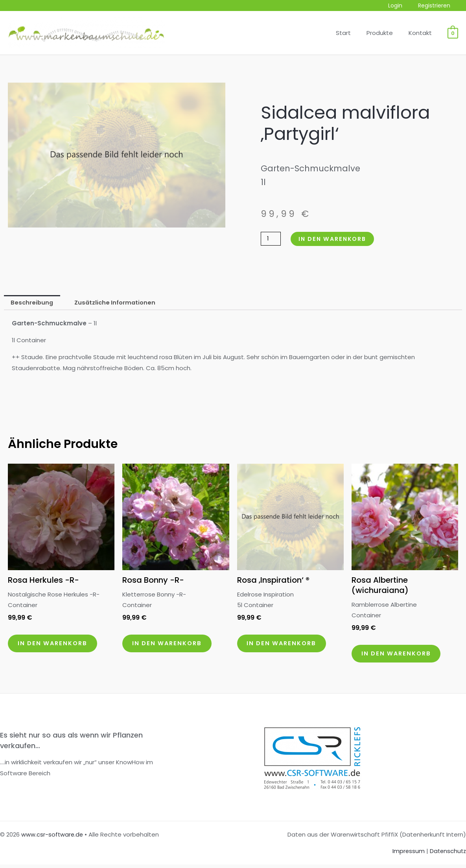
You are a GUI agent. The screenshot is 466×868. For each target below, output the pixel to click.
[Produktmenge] (271, 239)
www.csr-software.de (53, 838)
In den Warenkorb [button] (56, 645)
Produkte (386, 33)
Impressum (407, 854)
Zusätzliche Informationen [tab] (118, 303)
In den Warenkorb (336, 239)
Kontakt (422, 33)
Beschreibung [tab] (33, 303)
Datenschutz (447, 854)
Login (402, 6)
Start (353, 33)
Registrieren (437, 6)
